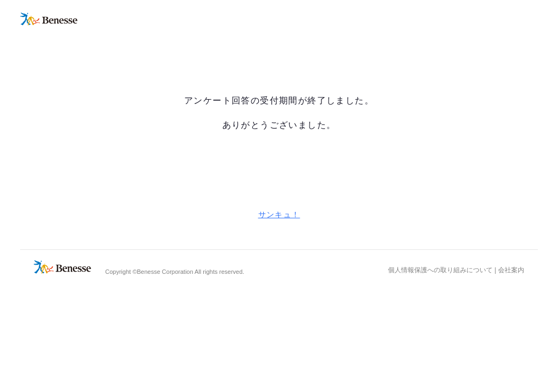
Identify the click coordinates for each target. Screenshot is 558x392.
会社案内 (511, 270)
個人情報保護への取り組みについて (440, 270)
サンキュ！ (279, 215)
